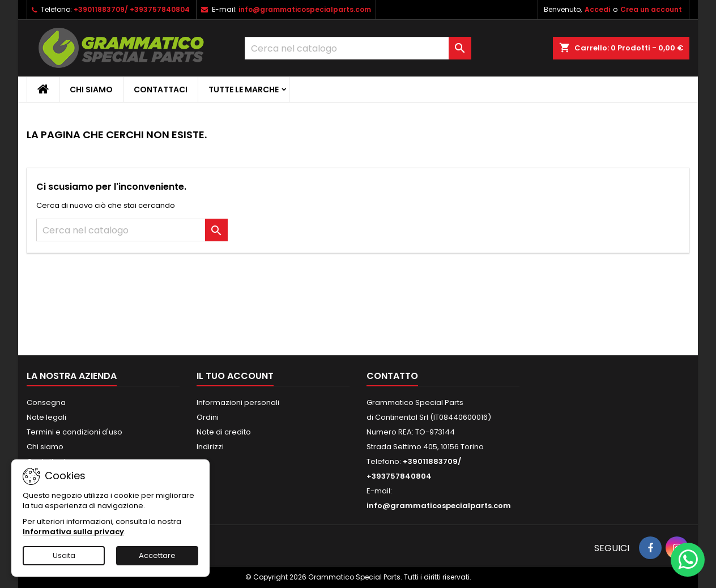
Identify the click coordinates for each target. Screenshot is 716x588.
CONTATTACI (161, 90)
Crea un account (651, 9)
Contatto (392, 376)
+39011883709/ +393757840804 (132, 9)
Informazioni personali (238, 402)
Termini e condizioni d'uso (74, 432)
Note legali (46, 417)
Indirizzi (210, 447)
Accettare (157, 555)
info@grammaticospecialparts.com (305, 9)
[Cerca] (358, 48)
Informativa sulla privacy (73, 532)
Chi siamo (91, 90)
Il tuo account (235, 376)
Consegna (46, 402)
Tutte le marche (244, 90)
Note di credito (224, 432)
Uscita (64, 555)
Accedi (597, 9)
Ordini (208, 417)
